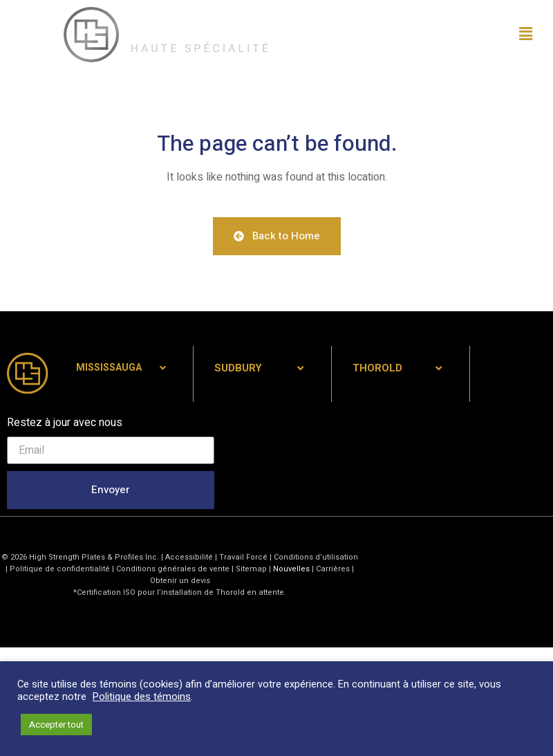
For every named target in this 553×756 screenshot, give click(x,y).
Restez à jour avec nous (65, 423)
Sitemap (251, 569)
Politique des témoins (142, 697)
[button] (432, 35)
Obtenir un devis (180, 581)
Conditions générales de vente (174, 569)
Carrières (333, 569)
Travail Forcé (243, 557)
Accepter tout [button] (56, 725)
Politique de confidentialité (60, 569)
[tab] (124, 368)
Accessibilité (189, 557)
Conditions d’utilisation (316, 557)
